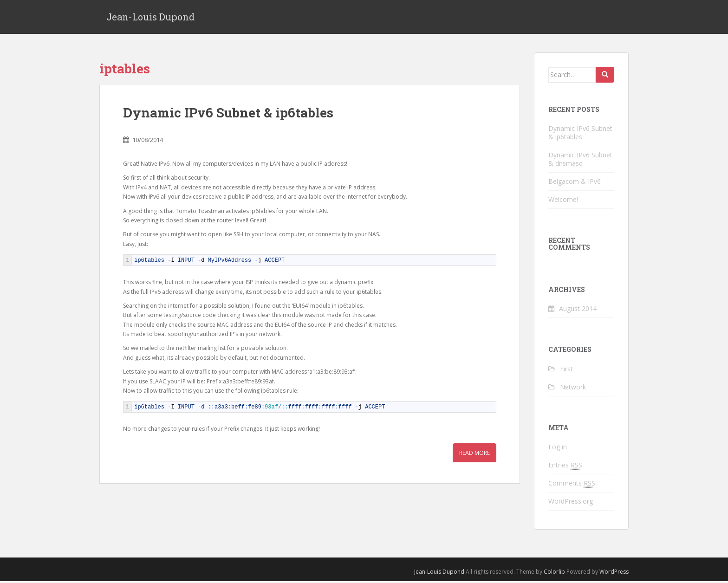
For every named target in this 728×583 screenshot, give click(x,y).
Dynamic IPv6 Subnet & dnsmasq (580, 160)
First (566, 370)
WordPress (614, 573)
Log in (558, 448)
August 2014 (578, 310)
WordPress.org (571, 502)
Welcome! (563, 201)
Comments (572, 485)
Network (573, 388)
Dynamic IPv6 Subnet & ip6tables (228, 114)
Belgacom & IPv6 (575, 183)
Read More (474, 454)
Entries (565, 466)
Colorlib (554, 573)
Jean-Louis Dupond (150, 18)
